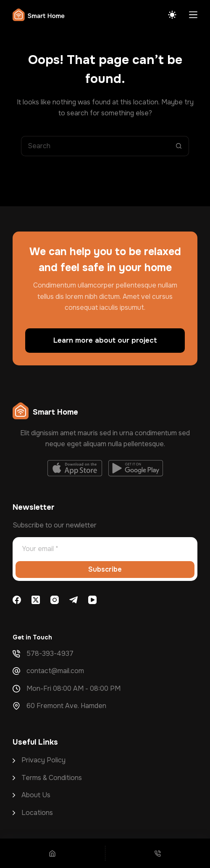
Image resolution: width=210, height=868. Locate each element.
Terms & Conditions (52, 778)
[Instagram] (55, 600)
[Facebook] (17, 600)
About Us (36, 795)
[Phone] (158, 853)
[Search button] (179, 146)
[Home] (52, 853)
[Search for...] (95, 146)
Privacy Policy (43, 760)
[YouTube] (92, 600)
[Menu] (193, 15)
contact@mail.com (55, 671)
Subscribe (105, 569)
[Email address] (105, 548)
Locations (37, 813)
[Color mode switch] (172, 15)
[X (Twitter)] (36, 600)
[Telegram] (73, 600)
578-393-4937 (50, 654)
